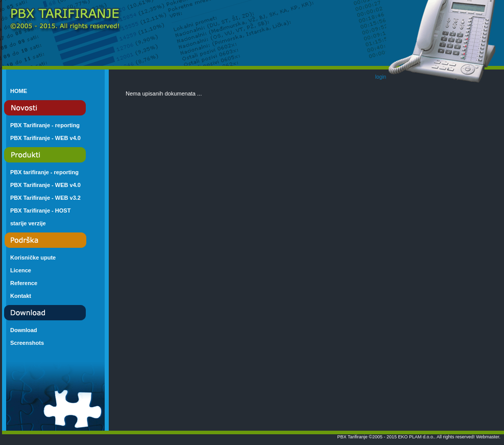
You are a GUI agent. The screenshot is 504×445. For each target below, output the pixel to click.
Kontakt (21, 296)
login (381, 77)
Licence (21, 270)
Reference (24, 283)
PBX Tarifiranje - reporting (45, 125)
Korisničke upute (33, 257)
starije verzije (28, 223)
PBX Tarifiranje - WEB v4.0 (45, 138)
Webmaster (487, 437)
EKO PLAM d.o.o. (416, 437)
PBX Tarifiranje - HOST (40, 210)
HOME (19, 91)
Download (24, 330)
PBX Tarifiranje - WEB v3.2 (45, 198)
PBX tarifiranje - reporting (44, 172)
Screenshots (27, 343)
